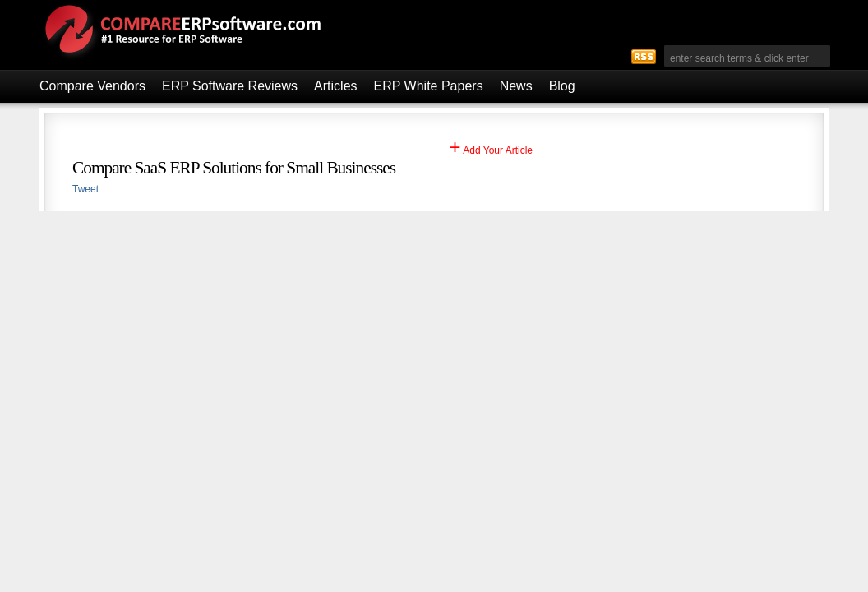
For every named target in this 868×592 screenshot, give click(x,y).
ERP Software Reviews (230, 86)
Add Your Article (491, 150)
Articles (335, 86)
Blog (562, 86)
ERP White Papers (429, 86)
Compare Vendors (92, 86)
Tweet (85, 189)
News (516, 86)
